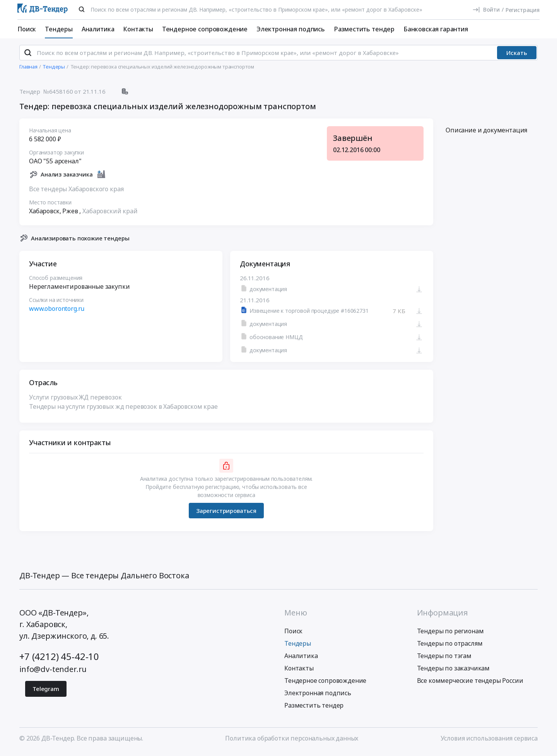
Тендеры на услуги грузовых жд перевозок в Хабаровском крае (123, 410)
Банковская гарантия (436, 29)
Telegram (46, 692)
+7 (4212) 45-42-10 (59, 660)
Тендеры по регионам (450, 634)
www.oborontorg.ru (57, 312)
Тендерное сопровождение (205, 29)
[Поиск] (82, 9)
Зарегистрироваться (226, 514)
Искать (517, 56)
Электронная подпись (291, 29)
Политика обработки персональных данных (292, 742)
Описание (486, 134)
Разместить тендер (364, 29)
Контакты (138, 29)
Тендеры (59, 29)
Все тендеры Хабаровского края (76, 192)
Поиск (27, 29)
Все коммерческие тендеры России (470, 684)
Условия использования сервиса (489, 742)
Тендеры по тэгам (444, 659)
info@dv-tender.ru (53, 673)
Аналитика (98, 29)
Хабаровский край (110, 214)
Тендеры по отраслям (450, 647)
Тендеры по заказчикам (454, 672)
